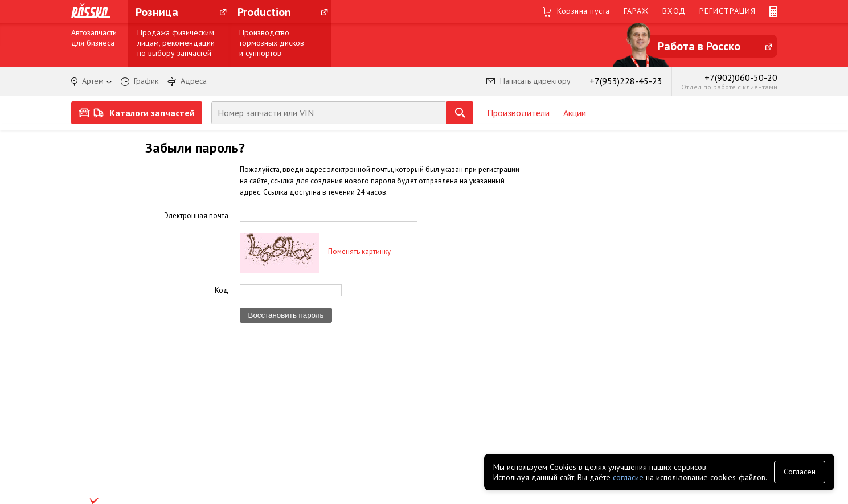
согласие (628, 477)
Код (222, 290)
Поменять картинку (359, 251)
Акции (575, 113)
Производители (518, 113)
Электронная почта (196, 215)
